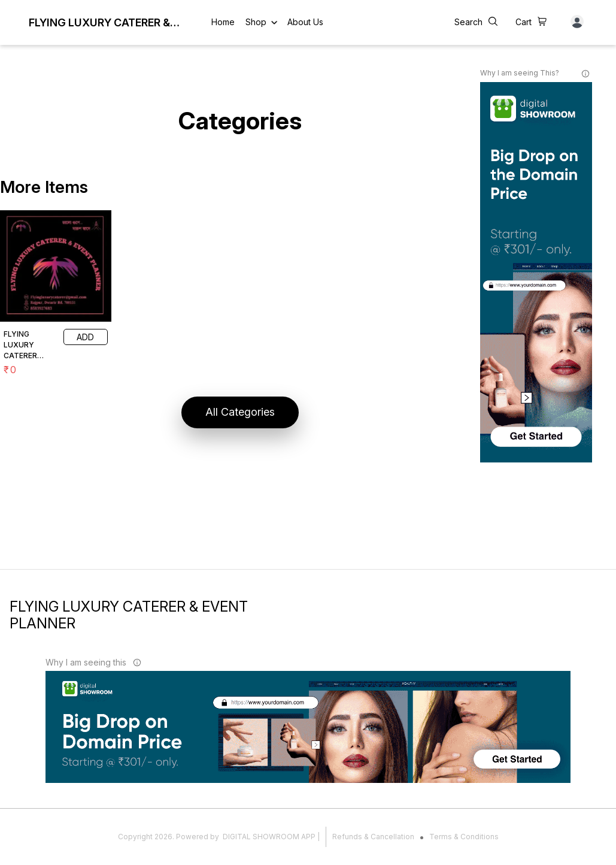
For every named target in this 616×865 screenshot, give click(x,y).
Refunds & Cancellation (373, 837)
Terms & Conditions (464, 837)
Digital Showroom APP (269, 837)
